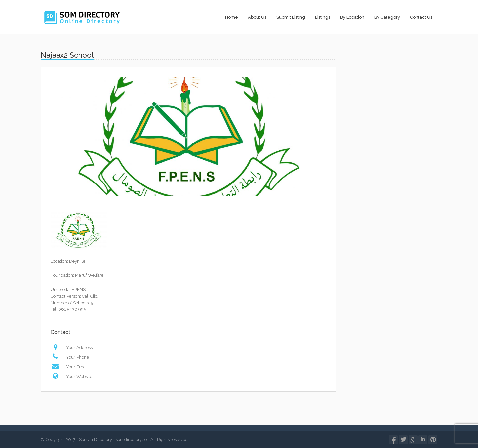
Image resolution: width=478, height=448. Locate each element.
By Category (387, 17)
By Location (352, 17)
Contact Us (421, 17)
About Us (257, 17)
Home (232, 17)
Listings (323, 17)
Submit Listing (291, 17)
